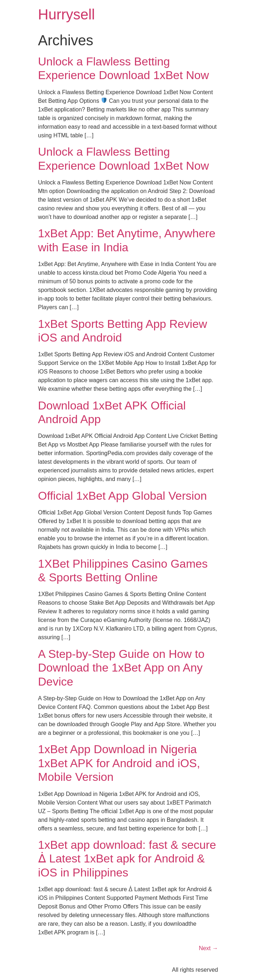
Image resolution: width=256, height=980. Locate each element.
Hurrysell (67, 14)
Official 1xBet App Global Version (123, 496)
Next (208, 948)
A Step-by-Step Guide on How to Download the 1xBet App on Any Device (121, 668)
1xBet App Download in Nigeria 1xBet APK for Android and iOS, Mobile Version (119, 763)
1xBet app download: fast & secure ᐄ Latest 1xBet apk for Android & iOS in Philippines (127, 859)
